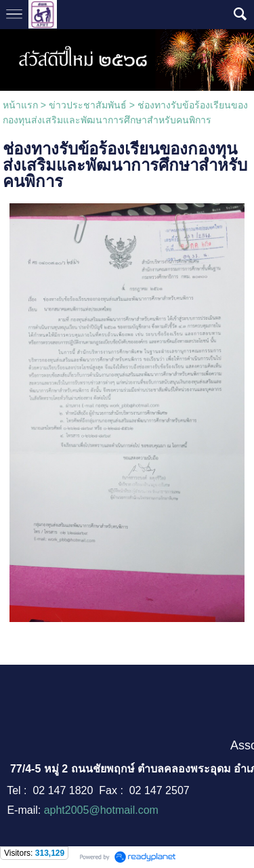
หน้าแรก (20, 105)
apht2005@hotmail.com (101, 810)
